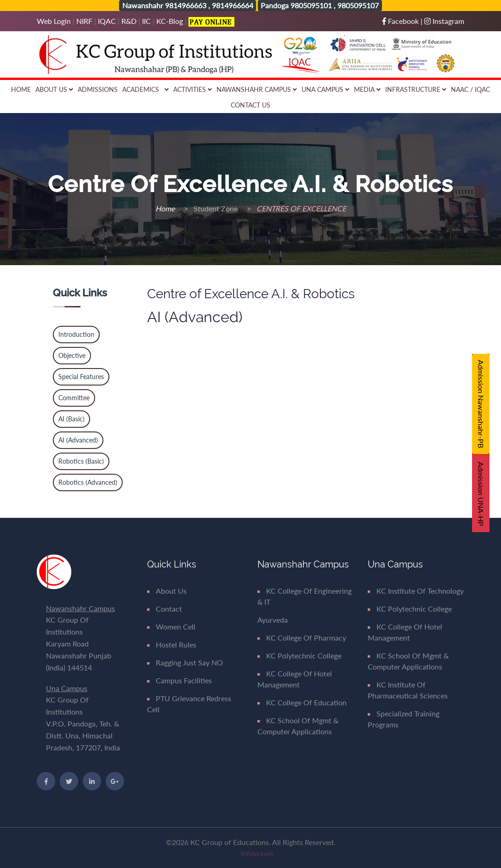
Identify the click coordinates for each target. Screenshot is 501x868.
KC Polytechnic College (299, 655)
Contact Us (250, 105)
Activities (193, 89)
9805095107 (358, 5)
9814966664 (233, 5)
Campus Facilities (179, 680)
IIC (146, 21)
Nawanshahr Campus (257, 89)
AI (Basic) (71, 419)
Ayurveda (273, 620)
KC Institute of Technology (416, 591)
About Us (54, 89)
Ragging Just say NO (185, 662)
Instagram (444, 21)
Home (21, 89)
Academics (145, 89)
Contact (165, 609)
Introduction (76, 334)
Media (367, 89)
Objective (72, 355)
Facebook (401, 21)
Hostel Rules (172, 644)
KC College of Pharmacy (302, 638)
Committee (74, 398)
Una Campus (325, 89)
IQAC (107, 21)
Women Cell (171, 627)
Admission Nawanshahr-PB (481, 404)
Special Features (81, 377)
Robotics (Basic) (81, 461)
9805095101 (311, 5)
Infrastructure (416, 89)
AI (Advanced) (78, 440)
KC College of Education (302, 702)
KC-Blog (170, 21)
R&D (129, 21)
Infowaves (257, 853)
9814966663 (186, 5)
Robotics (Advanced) (88, 482)
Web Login (55, 21)
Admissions (98, 89)
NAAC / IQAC (470, 89)
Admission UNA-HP (481, 494)
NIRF (84, 21)
